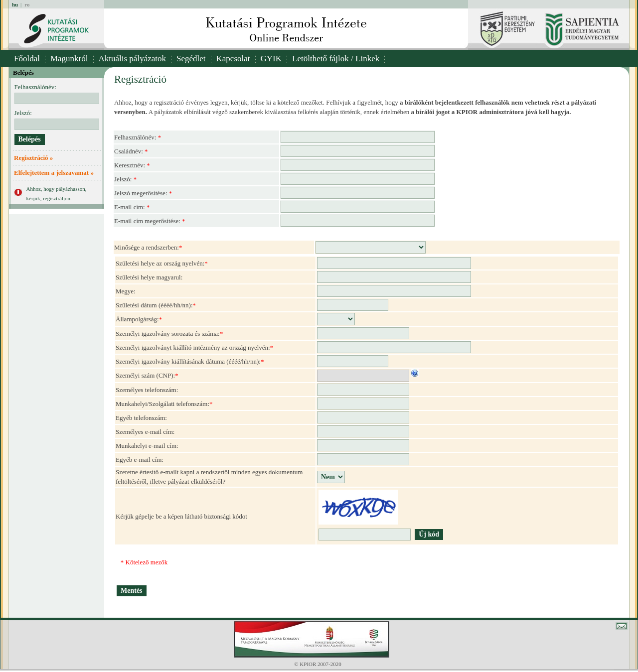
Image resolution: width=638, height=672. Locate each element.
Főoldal (27, 59)
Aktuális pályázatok (133, 59)
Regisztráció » (33, 158)
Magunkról (69, 59)
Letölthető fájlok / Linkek (336, 59)
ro (27, 4)
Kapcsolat (233, 59)
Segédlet (191, 59)
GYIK (271, 59)
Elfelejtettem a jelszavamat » (54, 173)
